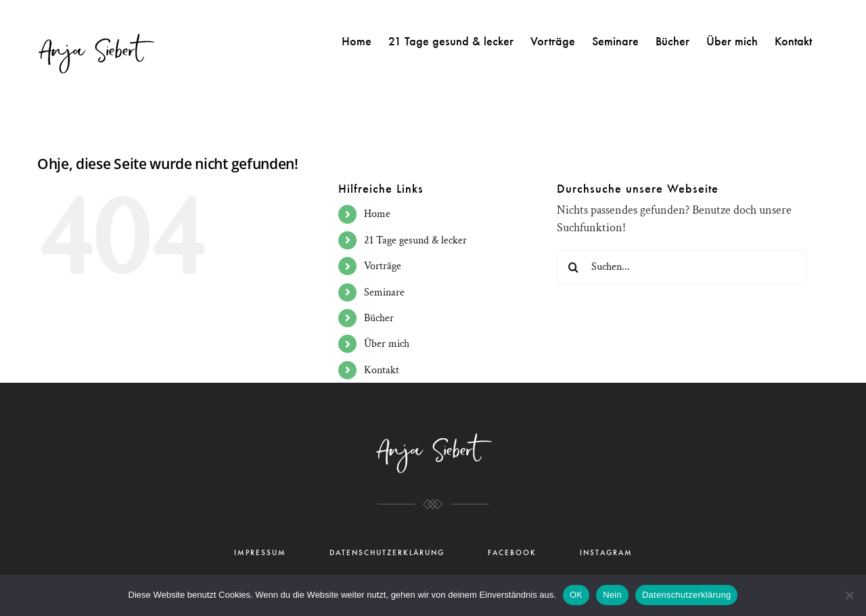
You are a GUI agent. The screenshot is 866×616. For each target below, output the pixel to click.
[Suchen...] (682, 267)
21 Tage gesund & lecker (415, 240)
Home (377, 214)
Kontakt (382, 370)
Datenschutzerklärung (686, 595)
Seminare (384, 292)
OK (576, 595)
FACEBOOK (512, 553)
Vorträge (383, 266)
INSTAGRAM (606, 553)
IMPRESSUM (260, 553)
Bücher (379, 318)
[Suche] (574, 267)
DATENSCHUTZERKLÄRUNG (387, 553)
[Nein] (849, 595)
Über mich (387, 344)
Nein (612, 595)
